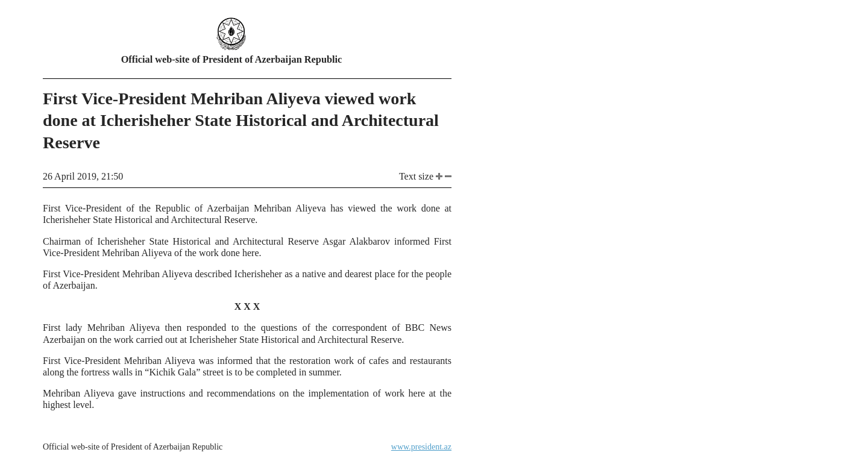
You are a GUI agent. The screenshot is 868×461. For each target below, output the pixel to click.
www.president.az (421, 447)
